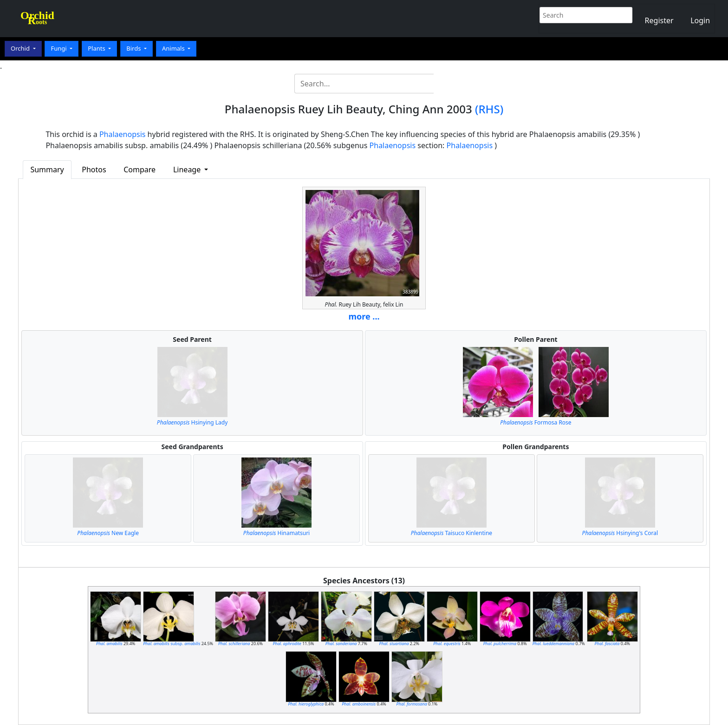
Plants (97, 48)
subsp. (172, 643)
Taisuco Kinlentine (452, 533)
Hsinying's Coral (620, 533)
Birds (134, 48)
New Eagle (108, 533)
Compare (140, 170)
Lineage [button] (188, 170)
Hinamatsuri (276, 533)
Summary (47, 170)
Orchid (21, 48)
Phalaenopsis (123, 134)
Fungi (59, 48)
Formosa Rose (536, 422)
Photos (94, 170)
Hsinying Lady (192, 422)
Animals (174, 48)
